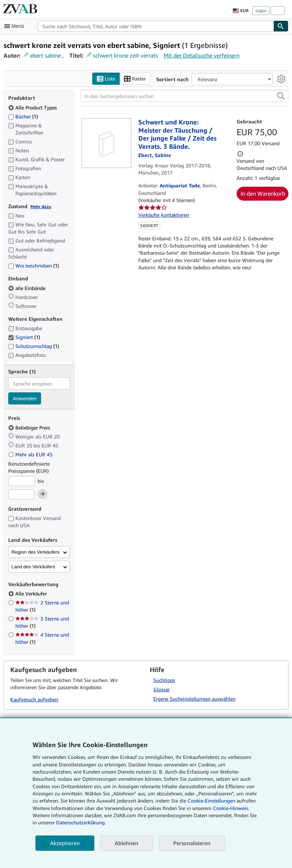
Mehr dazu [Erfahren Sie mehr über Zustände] (41, 207)
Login (261, 11)
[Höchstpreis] (21, 494)
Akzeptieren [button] (65, 843)
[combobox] (155, 26)
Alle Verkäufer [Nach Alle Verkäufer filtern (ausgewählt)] (32, 594)
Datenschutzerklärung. (81, 822)
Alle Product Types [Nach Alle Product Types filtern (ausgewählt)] (33, 107)
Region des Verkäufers (36, 552)
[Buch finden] (281, 26)
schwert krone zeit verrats (125, 55)
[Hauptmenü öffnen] (16, 26)
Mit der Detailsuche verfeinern (202, 55)
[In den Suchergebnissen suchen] (184, 96)
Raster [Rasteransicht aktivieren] (135, 79)
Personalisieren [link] (192, 843)
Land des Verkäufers (33, 567)
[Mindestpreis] (21, 481)
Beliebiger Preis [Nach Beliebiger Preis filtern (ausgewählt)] (30, 428)
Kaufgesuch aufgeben (34, 699)
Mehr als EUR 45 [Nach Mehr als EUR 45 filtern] (31, 454)
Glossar (162, 689)
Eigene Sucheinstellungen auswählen (194, 699)
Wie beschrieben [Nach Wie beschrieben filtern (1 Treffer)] (34, 266)
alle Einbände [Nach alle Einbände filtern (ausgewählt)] (28, 288)
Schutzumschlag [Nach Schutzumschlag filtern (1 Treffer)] (34, 346)
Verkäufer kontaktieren (164, 215)
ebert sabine (45, 55)
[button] (281, 96)
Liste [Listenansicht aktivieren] (106, 79)
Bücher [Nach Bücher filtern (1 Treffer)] (23, 116)
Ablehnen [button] (127, 843)
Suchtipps (164, 680)
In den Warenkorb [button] (263, 193)
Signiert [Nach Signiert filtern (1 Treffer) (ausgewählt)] (24, 337)
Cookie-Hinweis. (231, 808)
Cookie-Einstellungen (211, 801)
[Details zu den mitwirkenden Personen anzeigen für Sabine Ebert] (155, 155)
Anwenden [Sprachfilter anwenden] (25, 398)
